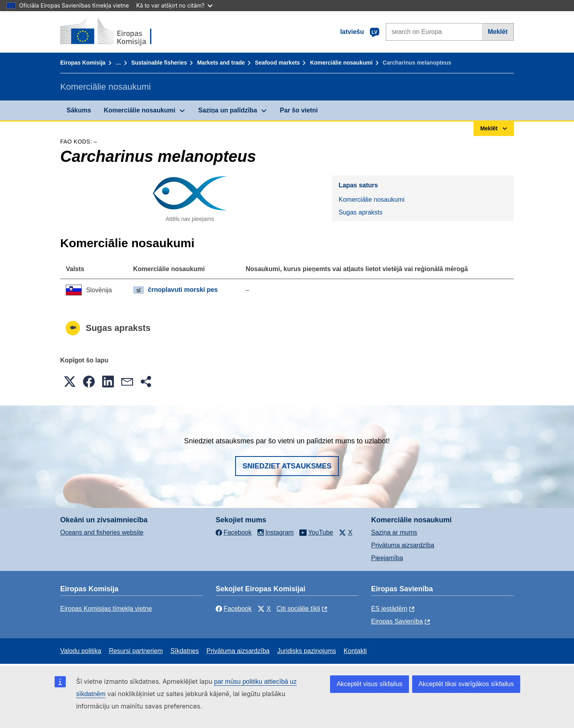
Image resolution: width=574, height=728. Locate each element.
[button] (70, 382)
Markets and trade (221, 63)
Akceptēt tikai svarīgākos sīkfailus (466, 684)
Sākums (79, 110)
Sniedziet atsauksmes (287, 466)
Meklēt (497, 32)
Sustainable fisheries (159, 63)
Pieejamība (387, 558)
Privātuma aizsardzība (403, 545)
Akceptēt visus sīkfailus (369, 684)
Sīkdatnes (185, 651)
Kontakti (355, 651)
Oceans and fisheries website (102, 532)
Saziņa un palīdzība (228, 110)
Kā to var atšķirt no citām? (174, 5)
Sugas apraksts (360, 212)
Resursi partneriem (136, 651)
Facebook (234, 609)
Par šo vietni (299, 110)
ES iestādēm (389, 609)
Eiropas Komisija (83, 63)
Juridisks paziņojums (307, 651)
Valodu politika (81, 651)
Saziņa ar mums (394, 532)
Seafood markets (278, 63)
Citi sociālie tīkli (298, 609)
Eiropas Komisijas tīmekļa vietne (106, 609)
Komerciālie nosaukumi (341, 63)
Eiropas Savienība (397, 621)
